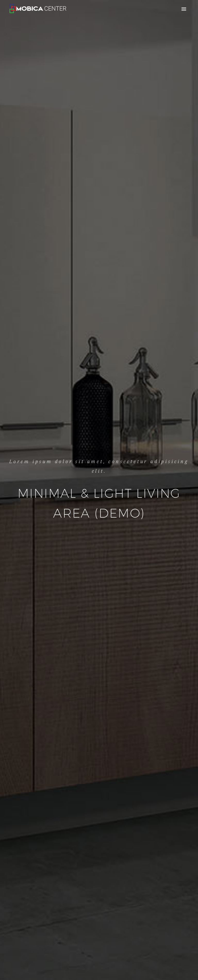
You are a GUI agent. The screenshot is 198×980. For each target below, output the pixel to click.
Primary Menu (184, 9)
